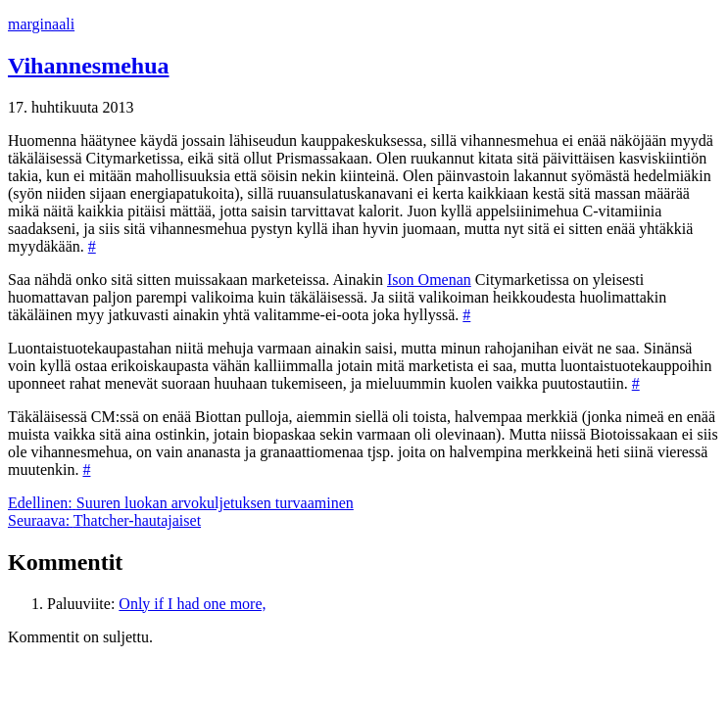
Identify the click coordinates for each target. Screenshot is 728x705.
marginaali (41, 24)
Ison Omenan (429, 280)
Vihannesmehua (88, 66)
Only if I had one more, (192, 604)
